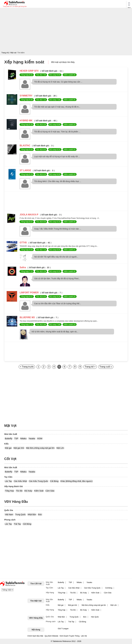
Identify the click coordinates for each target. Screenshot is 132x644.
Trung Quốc (20, 514)
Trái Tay (17, 524)
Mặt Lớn (60, 448)
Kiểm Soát (39, 491)
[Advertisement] (67, 30)
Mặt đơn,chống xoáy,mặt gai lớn (40, 448)
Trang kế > (90, 367)
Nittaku (23, 439)
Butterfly (9, 439)
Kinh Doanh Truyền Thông (70, 636)
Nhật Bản (32, 514)
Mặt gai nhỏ (19, 448)
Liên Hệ (84, 636)
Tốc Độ (19, 491)
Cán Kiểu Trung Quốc (39, 481)
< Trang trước (27, 367)
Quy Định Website (51, 636)
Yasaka (32, 439)
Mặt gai (8, 448)
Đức (40, 514)
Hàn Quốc (95, 617)
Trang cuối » (106, 367)
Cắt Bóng (54, 481)
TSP (16, 439)
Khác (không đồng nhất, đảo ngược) (76, 481)
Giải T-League (63, 629)
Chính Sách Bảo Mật (35, 636)
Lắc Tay (8, 481)
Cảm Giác (50, 491)
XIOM (40, 439)
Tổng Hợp (9, 491)
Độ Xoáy (28, 491)
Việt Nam (9, 514)
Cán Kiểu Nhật (20, 481)
